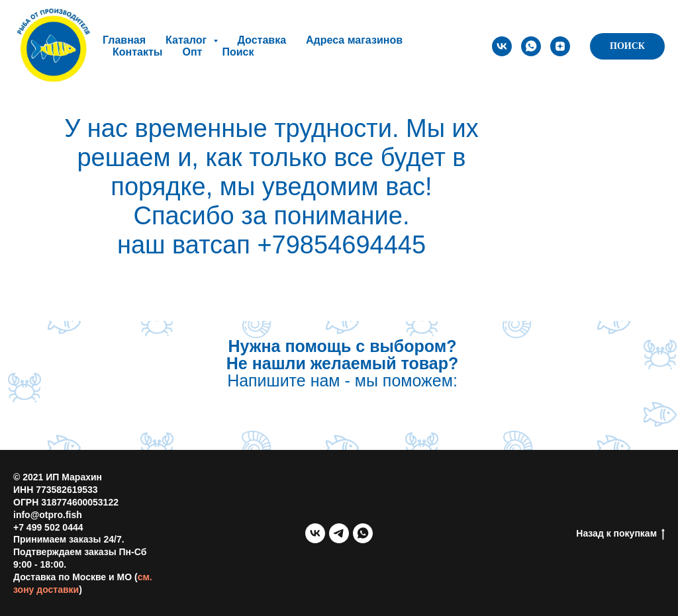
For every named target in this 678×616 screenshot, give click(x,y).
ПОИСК (627, 46)
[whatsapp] (531, 46)
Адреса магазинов (354, 40)
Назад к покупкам (620, 534)
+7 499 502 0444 (48, 527)
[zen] (560, 46)
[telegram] (339, 533)
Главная (124, 40)
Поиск (238, 52)
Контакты (137, 52)
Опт (192, 52)
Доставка (262, 40)
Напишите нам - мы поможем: (342, 363)
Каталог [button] (187, 40)
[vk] (502, 46)
